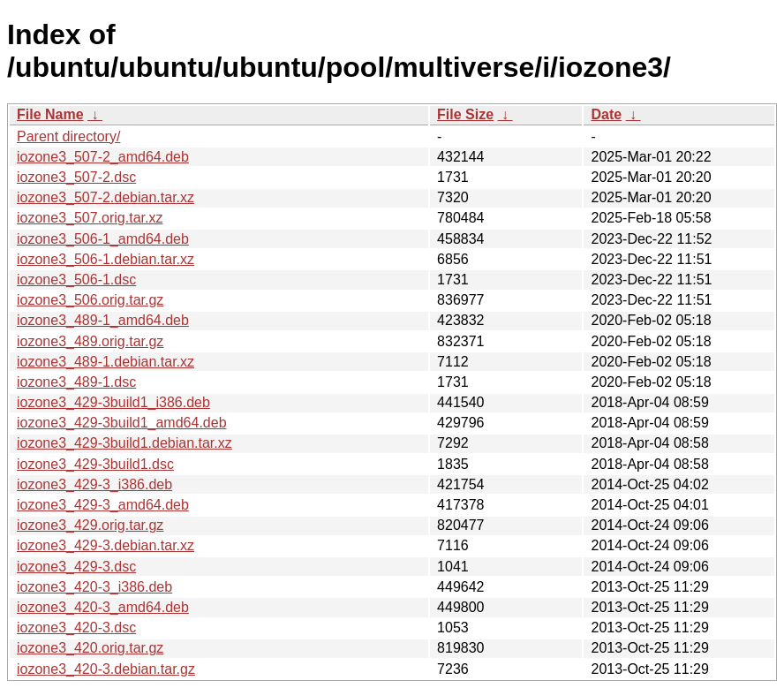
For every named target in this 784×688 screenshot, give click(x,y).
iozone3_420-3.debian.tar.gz (106, 669)
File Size (465, 114)
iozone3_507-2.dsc (76, 177)
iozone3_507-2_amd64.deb (103, 157)
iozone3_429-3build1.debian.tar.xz (124, 443)
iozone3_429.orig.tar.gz (90, 525)
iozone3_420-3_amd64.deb (103, 607)
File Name (50, 114)
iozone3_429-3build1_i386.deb (113, 402)
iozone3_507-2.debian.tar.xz (106, 197)
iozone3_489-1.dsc (76, 382)
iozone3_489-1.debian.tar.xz (106, 362)
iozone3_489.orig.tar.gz (90, 341)
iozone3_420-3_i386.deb (94, 587)
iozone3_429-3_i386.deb (94, 484)
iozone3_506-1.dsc (76, 280)
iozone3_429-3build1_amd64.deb (122, 423)
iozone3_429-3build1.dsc (95, 464)
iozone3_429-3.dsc (76, 567)
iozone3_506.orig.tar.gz (90, 300)
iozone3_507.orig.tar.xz (90, 218)
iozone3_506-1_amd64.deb (103, 239)
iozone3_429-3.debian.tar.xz (106, 545)
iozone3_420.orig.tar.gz (90, 648)
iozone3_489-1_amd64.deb (103, 320)
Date (606, 114)
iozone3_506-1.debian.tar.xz (106, 259)
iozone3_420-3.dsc (76, 628)
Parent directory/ (68, 136)
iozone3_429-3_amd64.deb (103, 505)
